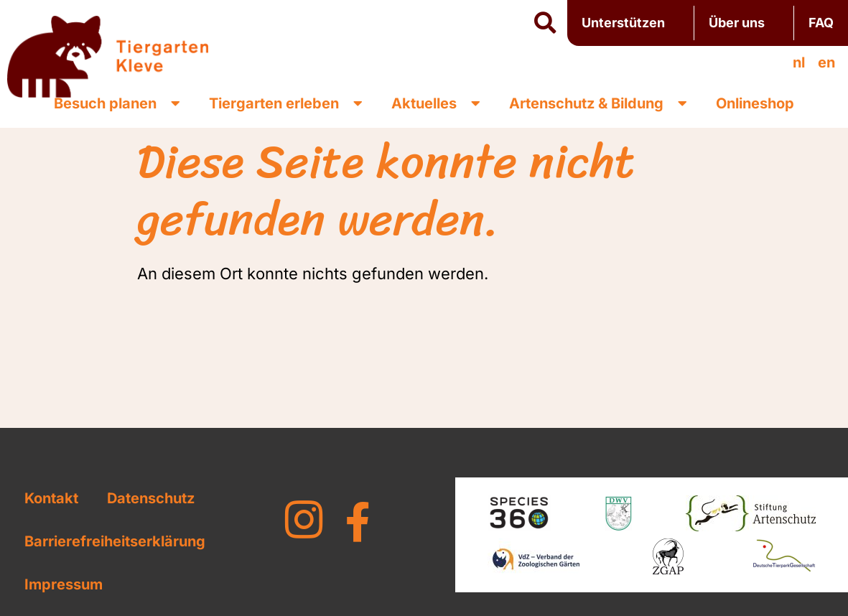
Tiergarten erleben (286, 103)
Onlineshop (755, 103)
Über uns (744, 23)
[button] (545, 24)
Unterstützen (630, 23)
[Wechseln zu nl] (799, 62)
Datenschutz (151, 498)
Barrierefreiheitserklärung (115, 541)
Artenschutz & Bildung (598, 103)
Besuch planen (117, 103)
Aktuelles (436, 103)
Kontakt (51, 498)
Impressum (64, 584)
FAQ (821, 23)
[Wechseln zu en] (826, 62)
